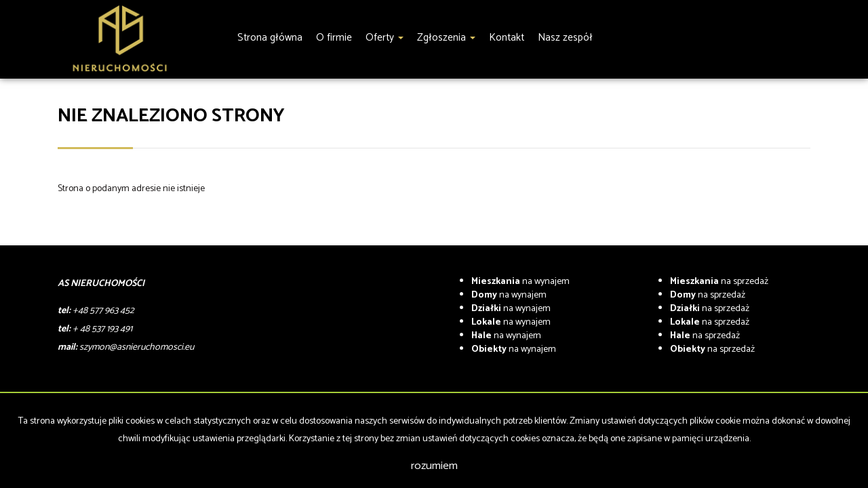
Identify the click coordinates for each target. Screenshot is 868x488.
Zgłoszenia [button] (446, 38)
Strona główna (270, 38)
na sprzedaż (719, 282)
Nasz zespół (565, 38)
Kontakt (507, 38)
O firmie (334, 38)
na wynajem (520, 282)
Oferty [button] (384, 38)
